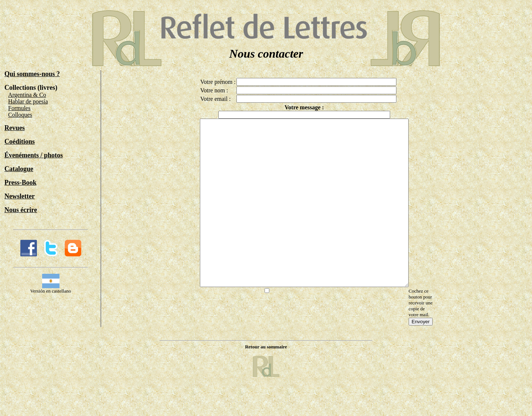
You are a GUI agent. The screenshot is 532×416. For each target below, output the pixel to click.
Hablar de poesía (28, 101)
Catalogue (19, 169)
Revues (15, 128)
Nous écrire (21, 210)
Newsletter (20, 196)
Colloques (20, 115)
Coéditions (20, 141)
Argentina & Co (27, 95)
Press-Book (21, 183)
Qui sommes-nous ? (32, 74)
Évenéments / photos (34, 155)
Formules (19, 108)
